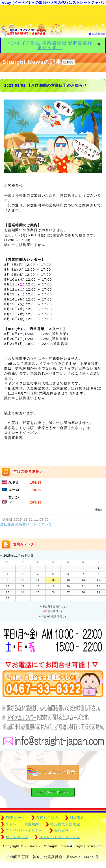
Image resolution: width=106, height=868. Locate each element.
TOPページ (15, 818)
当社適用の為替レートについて (26, 524)
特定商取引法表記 (65, 824)
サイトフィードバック (53, 792)
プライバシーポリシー (24, 830)
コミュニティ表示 (51, 772)
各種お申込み (47, 818)
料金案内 (77, 818)
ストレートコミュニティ (60, 837)
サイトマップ (17, 837)
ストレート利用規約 (22, 824)
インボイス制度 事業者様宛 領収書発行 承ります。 (50, 45)
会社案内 (62, 830)
